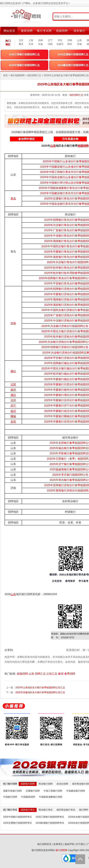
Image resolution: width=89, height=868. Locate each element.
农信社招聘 (62, 784)
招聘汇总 (41, 674)
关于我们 (80, 844)
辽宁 (50, 40)
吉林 (41, 40)
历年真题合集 (70, 139)
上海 (31, 40)
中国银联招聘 (28, 797)
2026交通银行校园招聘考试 (17, 823)
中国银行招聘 (10, 797)
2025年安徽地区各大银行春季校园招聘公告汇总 (40, 692)
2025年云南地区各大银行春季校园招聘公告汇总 (40, 688)
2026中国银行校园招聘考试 (17, 817)
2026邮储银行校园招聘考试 (50, 823)
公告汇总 (52, 674)
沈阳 (50, 44)
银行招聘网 (61, 850)
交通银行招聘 (33, 791)
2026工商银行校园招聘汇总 (24, 54)
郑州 (70, 44)
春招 (61, 674)
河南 (70, 40)
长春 (41, 44)
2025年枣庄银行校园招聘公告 (70, 475)
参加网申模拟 (26, 139)
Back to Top (80, 859)
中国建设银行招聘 (76, 791)
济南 (79, 44)
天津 (31, 44)
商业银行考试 (46, 810)
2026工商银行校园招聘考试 (50, 817)
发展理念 (58, 844)
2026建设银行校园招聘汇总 (73, 65)
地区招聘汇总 (34, 75)
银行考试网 (44, 31)
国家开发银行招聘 (12, 791)
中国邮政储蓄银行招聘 (51, 797)
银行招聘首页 (44, 844)
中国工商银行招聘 (53, 791)
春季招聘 (70, 674)
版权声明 (69, 844)
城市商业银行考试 (66, 810)
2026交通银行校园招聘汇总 (73, 54)
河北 (60, 40)
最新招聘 (27, 31)
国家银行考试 (28, 810)
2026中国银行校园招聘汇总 (24, 65)
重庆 (21, 44)
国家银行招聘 (28, 784)
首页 (5, 75)
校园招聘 (62, 31)
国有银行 (79, 31)
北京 (21, 40)
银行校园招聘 (18, 75)
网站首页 (9, 31)
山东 (79, 40)
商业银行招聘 (46, 784)
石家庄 (60, 44)
